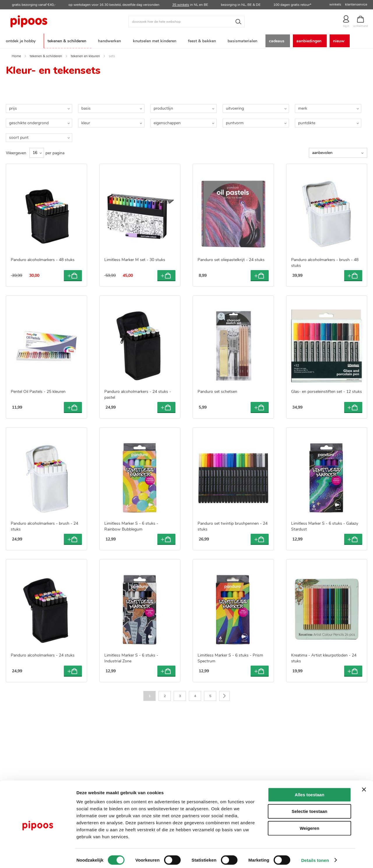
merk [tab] (303, 107)
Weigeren (309, 824)
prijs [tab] (13, 107)
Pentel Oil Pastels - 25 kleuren (38, 390)
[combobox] (186, 22)
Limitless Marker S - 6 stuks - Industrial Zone (131, 657)
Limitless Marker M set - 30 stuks (135, 259)
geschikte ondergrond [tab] (29, 122)
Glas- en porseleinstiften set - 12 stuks (327, 390)
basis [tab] (86, 107)
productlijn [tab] (163, 107)
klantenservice (356, 4)
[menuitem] (22, 40)
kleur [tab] (86, 122)
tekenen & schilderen (46, 55)
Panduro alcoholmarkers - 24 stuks (43, 654)
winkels (335, 4)
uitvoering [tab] (235, 107)
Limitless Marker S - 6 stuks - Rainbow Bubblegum (131, 525)
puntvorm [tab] (235, 122)
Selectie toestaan (310, 808)
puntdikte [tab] (307, 122)
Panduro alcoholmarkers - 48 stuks (43, 259)
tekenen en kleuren (85, 55)
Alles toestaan (309, 791)
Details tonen (315, 856)
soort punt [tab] (19, 136)
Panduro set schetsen (217, 390)
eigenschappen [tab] (167, 122)
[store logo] (51, 22)
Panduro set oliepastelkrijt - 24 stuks (231, 259)
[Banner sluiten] (364, 786)
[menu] (186, 40)
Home (16, 55)
